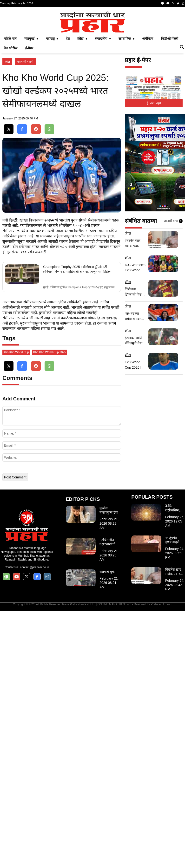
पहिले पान (10, 106)
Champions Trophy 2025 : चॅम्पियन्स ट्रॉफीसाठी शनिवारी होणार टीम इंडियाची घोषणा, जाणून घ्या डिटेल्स (77, 431)
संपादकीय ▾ (103, 106)
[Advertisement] (92, 43)
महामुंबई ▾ (31, 106)
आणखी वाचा (173, 288)
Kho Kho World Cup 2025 (50, 609)
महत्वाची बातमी (25, 129)
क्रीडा (7, 129)
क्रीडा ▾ (82, 106)
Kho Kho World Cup (16, 609)
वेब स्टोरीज (11, 116)
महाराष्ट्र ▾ (52, 106)
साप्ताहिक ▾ (126, 106)
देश (68, 106)
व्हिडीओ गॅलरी (170, 106)
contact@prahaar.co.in (34, 824)
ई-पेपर (29, 116)
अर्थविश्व (148, 106)
